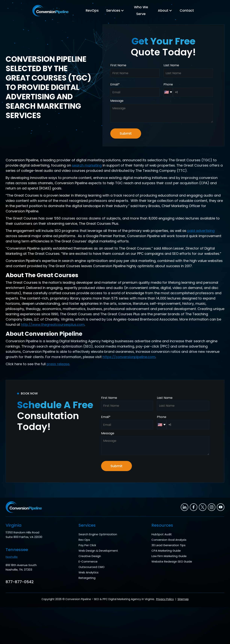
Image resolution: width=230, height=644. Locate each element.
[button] (115, 11)
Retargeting (87, 578)
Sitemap (183, 599)
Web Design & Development (98, 551)
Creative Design (90, 556)
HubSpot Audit (162, 534)
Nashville (12, 557)
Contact (187, 10)
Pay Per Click (87, 545)
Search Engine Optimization (98, 534)
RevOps (92, 10)
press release (58, 364)
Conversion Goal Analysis (169, 540)
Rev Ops (84, 540)
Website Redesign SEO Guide (172, 561)
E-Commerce (88, 561)
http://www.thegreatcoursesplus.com (53, 325)
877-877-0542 (20, 582)
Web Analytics (89, 572)
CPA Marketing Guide (166, 551)
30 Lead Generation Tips (168, 545)
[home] (50, 11)
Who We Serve (141, 10)
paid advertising (201, 231)
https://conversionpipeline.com (129, 357)
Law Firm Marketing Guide (169, 556)
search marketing (87, 165)
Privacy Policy (165, 599)
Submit (126, 133)
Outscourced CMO (92, 567)
